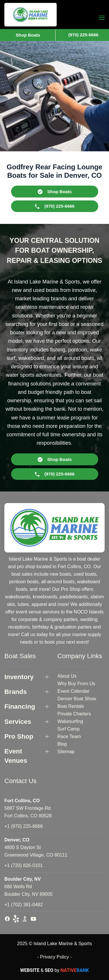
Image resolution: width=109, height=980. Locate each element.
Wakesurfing (70, 721)
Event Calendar (74, 691)
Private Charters (74, 714)
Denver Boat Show (77, 699)
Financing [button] (20, 707)
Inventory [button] (19, 677)
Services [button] (18, 722)
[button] (102, 18)
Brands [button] (16, 692)
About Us (67, 676)
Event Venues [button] (16, 756)
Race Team (69, 736)
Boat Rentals (71, 706)
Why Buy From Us (76, 684)
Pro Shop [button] (19, 736)
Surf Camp (69, 729)
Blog (62, 744)
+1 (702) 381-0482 (24, 905)
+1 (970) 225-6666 (24, 826)
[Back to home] (31, 15)
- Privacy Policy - (54, 957)
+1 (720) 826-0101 (24, 865)
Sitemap (66, 752)
